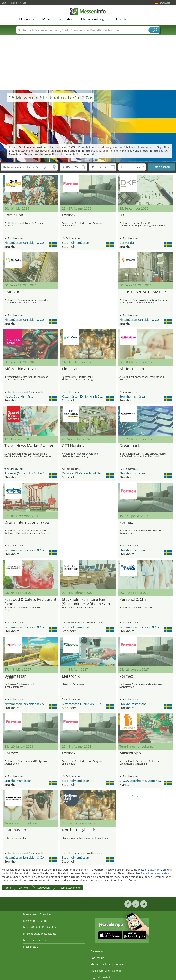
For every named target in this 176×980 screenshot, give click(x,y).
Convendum (128, 243)
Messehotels (31, 947)
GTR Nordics (73, 446)
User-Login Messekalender (107, 971)
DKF (123, 215)
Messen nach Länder (36, 921)
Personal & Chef (134, 600)
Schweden (44, 888)
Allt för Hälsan (132, 369)
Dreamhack (130, 446)
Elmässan (70, 369)
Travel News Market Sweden (29, 446)
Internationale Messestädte (40, 934)
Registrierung (19, 3)
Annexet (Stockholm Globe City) (27, 473)
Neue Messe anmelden (155, 873)
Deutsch (166, 3)
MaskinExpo (130, 753)
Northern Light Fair (79, 830)
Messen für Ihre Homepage (107, 964)
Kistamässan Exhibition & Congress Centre (34, 243)
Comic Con (14, 215)
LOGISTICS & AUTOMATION (143, 292)
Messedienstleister (57, 19)
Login (5, 3)
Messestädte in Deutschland (40, 927)
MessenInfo (88, 11)
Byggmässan (16, 676)
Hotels (121, 19)
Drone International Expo (27, 523)
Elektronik (71, 676)
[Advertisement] (88, 63)
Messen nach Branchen (37, 914)
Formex (69, 215)
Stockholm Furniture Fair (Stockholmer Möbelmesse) (86, 602)
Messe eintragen (94, 19)
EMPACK (12, 292)
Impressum (98, 958)
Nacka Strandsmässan (20, 396)
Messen (26, 19)
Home (7, 888)
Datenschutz (98, 951)
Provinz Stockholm (69, 888)
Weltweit (24, 888)
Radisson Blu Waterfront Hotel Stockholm (91, 473)
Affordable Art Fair (21, 369)
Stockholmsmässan (75, 243)
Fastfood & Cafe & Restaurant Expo (30, 602)
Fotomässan (15, 830)
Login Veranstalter (102, 977)
